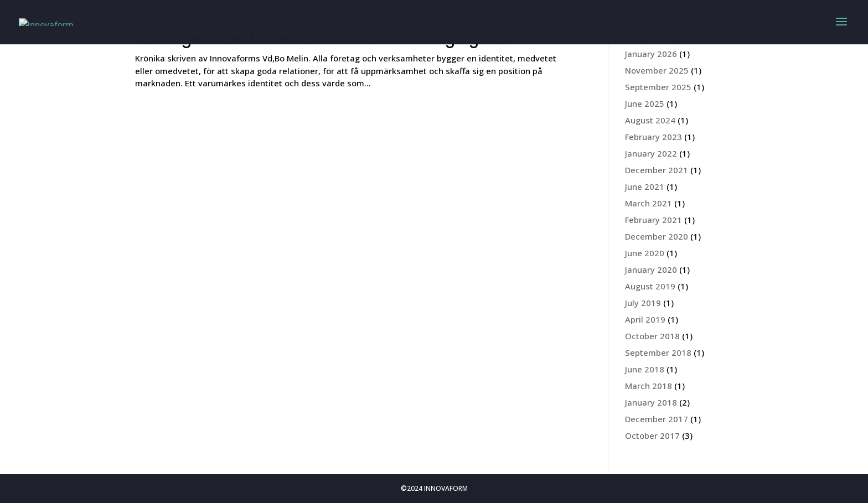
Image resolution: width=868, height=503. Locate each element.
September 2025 (658, 87)
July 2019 (643, 303)
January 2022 (651, 153)
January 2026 (651, 54)
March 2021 (649, 203)
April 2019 (645, 319)
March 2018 (649, 386)
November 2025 (657, 70)
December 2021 (657, 170)
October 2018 (652, 336)
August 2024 (650, 120)
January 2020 (651, 269)
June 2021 (645, 186)
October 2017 (652, 435)
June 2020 (645, 253)
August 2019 (650, 286)
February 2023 (653, 137)
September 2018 (658, 352)
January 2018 (651, 402)
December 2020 (657, 236)
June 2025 (645, 103)
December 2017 (657, 419)
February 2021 (653, 220)
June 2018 (645, 369)
